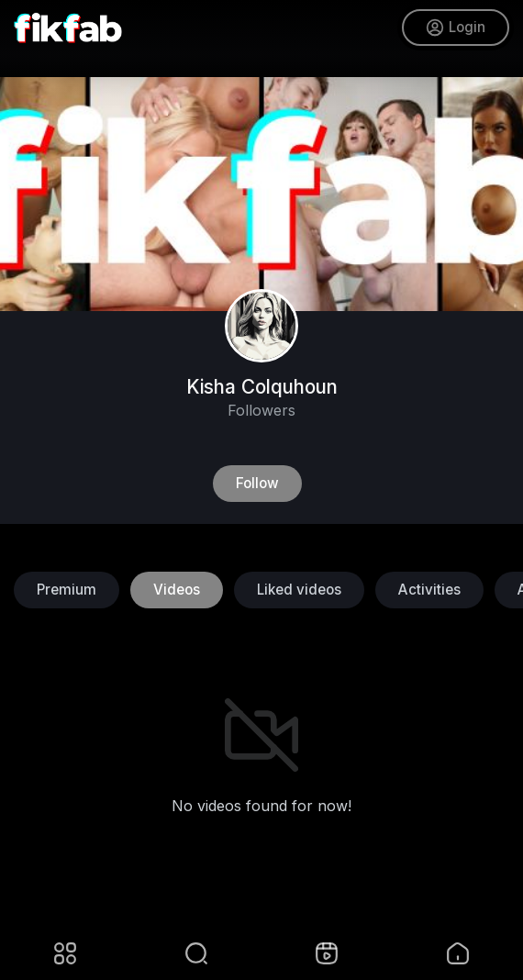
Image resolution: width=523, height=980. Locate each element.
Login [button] (456, 28)
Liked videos (299, 590)
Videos (177, 590)
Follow (257, 483)
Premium (67, 590)
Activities (429, 590)
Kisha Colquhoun (262, 387)
